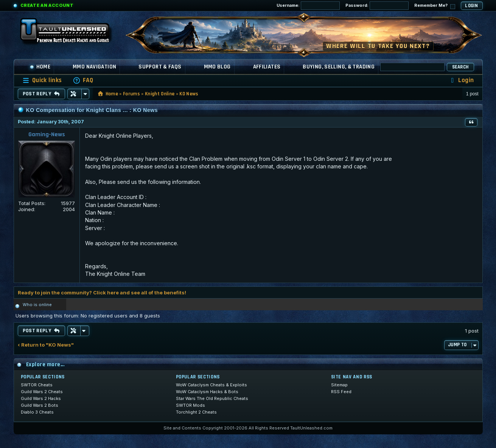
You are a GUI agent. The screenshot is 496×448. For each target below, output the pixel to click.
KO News (189, 94)
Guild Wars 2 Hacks (41, 398)
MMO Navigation (94, 67)
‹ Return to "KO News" (46, 345)
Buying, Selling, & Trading (339, 67)
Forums (131, 94)
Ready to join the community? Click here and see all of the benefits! (102, 292)
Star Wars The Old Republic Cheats (212, 398)
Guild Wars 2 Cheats (42, 392)
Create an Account (47, 5)
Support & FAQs (160, 67)
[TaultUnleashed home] (70, 33)
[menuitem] (83, 80)
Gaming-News (47, 135)
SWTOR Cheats (37, 385)
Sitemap (339, 385)
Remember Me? (435, 6)
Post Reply (41, 94)
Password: (377, 6)
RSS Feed (341, 392)
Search (460, 67)
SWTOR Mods (190, 405)
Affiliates (267, 67)
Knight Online (160, 94)
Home (40, 67)
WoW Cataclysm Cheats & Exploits (211, 385)
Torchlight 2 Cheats (196, 412)
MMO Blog (217, 67)
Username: (308, 6)
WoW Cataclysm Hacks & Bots (207, 392)
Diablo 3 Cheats (37, 412)
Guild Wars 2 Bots (40, 405)
